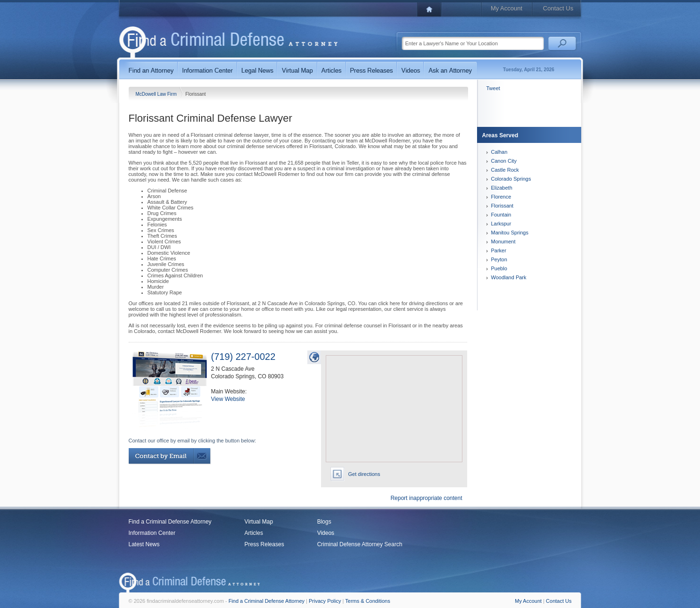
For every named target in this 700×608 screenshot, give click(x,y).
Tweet (493, 88)
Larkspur (501, 224)
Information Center (152, 533)
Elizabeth (502, 188)
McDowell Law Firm (157, 94)
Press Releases (264, 544)
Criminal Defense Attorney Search (360, 544)
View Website (228, 399)
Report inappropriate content (426, 498)
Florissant (502, 206)
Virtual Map (259, 522)
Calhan (499, 152)
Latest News (144, 544)
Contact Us (558, 8)
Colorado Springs (511, 179)
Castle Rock (505, 170)
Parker (499, 250)
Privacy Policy (325, 601)
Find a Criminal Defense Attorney (170, 522)
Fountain (501, 215)
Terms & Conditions (367, 601)
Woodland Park (509, 277)
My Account (506, 8)
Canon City (504, 161)
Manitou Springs (510, 233)
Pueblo (499, 268)
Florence (501, 197)
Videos (326, 533)
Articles (254, 533)
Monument (503, 242)
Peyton (499, 259)
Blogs (324, 522)
